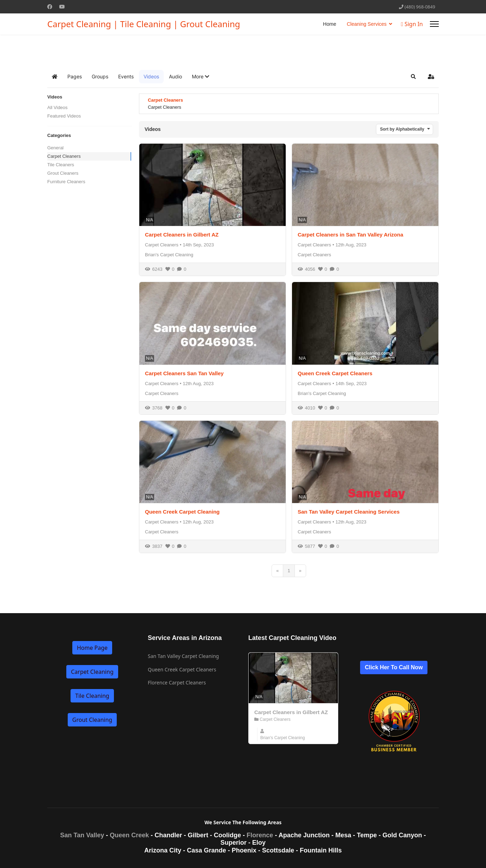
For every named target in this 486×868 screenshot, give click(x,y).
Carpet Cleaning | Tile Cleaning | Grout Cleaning (144, 24)
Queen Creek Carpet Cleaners (335, 373)
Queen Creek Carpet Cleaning (182, 512)
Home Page (92, 648)
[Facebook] (50, 7)
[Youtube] (62, 7)
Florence (260, 835)
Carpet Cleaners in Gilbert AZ (182, 235)
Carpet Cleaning (92, 672)
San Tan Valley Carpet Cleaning (183, 656)
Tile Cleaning (92, 696)
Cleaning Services (367, 24)
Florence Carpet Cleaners (177, 683)
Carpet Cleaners (64, 156)
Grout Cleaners (63, 173)
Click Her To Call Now (394, 667)
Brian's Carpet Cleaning (169, 255)
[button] (201, 77)
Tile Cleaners (61, 165)
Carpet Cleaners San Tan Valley (184, 373)
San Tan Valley (82, 835)
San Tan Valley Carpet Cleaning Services (349, 512)
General (55, 148)
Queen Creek (129, 835)
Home (330, 24)
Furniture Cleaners (66, 182)
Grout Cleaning (92, 720)
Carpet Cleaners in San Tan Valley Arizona (350, 235)
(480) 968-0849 (420, 7)
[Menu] (434, 24)
